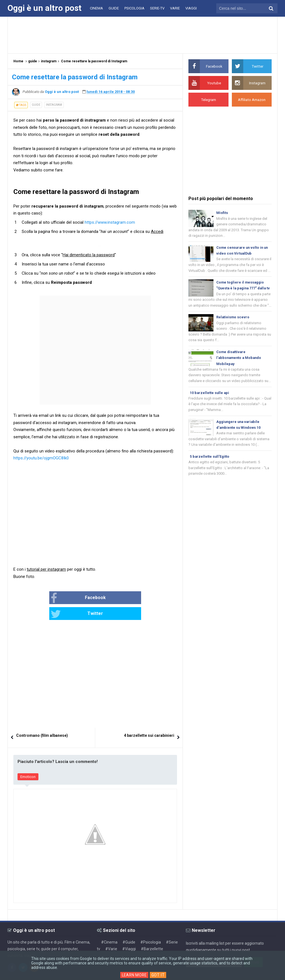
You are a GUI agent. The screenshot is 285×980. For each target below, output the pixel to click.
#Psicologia (151, 926)
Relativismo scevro (233, 325)
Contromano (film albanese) (42, 720)
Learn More (134, 975)
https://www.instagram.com (110, 222)
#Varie (111, 933)
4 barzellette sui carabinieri (149, 720)
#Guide (129, 926)
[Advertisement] (142, 35)
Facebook (60, 598)
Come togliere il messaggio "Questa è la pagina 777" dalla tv (242, 290)
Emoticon (28, 761)
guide (36, 105)
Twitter (114, 598)
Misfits (222, 213)
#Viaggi (129, 933)
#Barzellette (152, 933)
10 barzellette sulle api (210, 402)
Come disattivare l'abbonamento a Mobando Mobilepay (240, 367)
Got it (159, 975)
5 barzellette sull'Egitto (210, 467)
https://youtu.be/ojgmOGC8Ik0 (41, 458)
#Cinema (109, 926)
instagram (54, 105)
